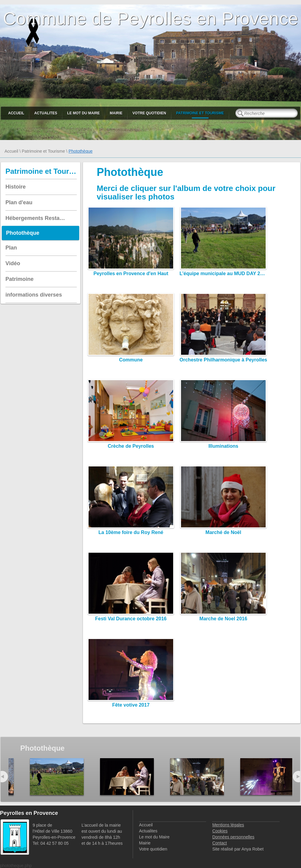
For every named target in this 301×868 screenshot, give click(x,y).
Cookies (220, 831)
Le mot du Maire (83, 113)
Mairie (116, 113)
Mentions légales (228, 825)
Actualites (46, 113)
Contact (219, 843)
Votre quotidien (149, 113)
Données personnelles (233, 837)
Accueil (16, 113)
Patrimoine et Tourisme (200, 113)
